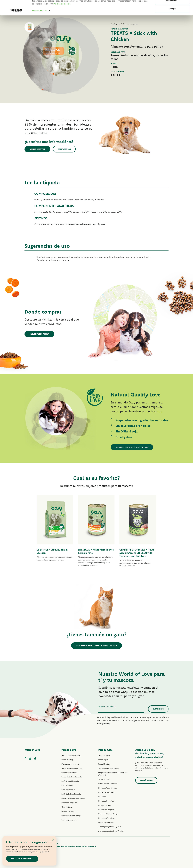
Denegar (172, 23)
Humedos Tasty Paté (69, 803)
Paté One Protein (68, 790)
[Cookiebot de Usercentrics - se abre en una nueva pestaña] (16, 25)
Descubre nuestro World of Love (132, 447)
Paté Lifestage (67, 785)
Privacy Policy (103, 723)
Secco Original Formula (71, 755)
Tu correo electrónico (107, 706)
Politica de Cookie (62, 18)
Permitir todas (173, 6)
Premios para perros (69, 820)
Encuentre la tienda (39, 334)
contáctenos (146, 780)
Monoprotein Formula (70, 764)
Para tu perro (69, 750)
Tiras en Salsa (67, 807)
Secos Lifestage (68, 760)
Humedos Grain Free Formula (73, 798)
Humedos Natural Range (71, 816)
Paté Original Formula (70, 781)
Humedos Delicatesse (107, 801)
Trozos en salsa (104, 779)
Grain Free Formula (69, 773)
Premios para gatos (106, 822)
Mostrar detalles (39, 25)
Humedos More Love (107, 818)
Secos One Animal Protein (72, 768)
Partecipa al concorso (22, 859)
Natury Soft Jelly (68, 811)
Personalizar (173, 15)
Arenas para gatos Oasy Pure (110, 827)
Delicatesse (103, 797)
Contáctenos (64, 149)
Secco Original (104, 755)
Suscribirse (158, 709)
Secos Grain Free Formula (72, 777)
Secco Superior (104, 760)
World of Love (32, 750)
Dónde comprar (37, 149)
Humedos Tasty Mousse (108, 788)
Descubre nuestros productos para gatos (96, 645)
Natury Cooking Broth (107, 810)
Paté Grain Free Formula (71, 794)
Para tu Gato (105, 750)
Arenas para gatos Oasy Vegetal (111, 831)
